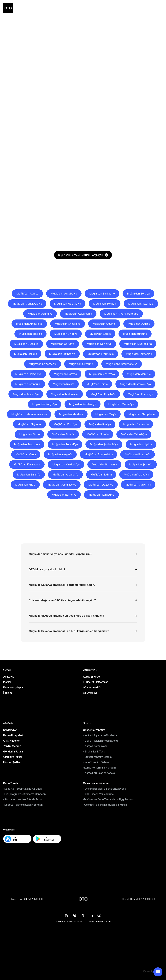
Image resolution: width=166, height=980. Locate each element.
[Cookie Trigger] (151, 971)
